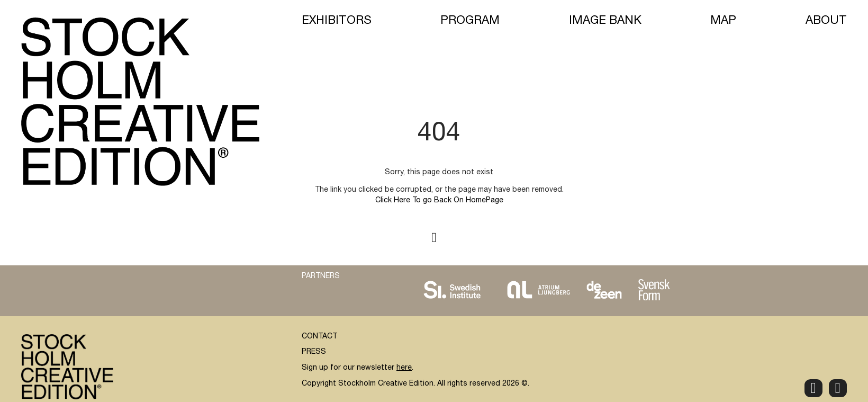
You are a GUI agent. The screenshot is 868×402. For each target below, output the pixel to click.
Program (470, 21)
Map (723, 21)
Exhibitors (337, 21)
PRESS (314, 352)
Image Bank (605, 21)
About (826, 21)
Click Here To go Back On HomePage (439, 201)
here (404, 368)
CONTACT (319, 337)
